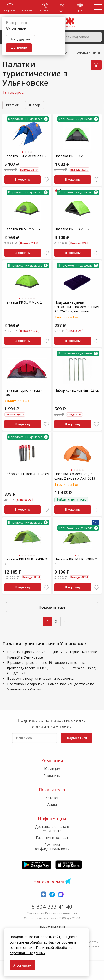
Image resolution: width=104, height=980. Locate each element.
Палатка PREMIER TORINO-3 (77, 561)
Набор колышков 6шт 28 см (77, 390)
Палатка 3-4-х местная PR (25, 156)
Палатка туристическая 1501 (23, 392)
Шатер (35, 105)
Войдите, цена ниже (71, 500)
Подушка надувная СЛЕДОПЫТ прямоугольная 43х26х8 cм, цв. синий (77, 307)
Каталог (52, 798)
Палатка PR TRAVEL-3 (72, 156)
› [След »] (65, 621)
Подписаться (76, 738)
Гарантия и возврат (52, 837)
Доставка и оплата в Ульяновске (52, 829)
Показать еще (52, 607)
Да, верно (19, 47)
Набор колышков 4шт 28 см (27, 474)
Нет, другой (20, 39)
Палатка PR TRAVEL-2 (72, 229)
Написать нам (49, 881)
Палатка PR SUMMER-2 (23, 302)
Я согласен (22, 965)
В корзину (23, 179)
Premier (12, 105)
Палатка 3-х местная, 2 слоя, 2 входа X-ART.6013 (75, 476)
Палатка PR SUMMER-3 (23, 229)
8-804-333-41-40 (52, 907)
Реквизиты (52, 775)
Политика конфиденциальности (52, 847)
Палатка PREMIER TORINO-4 (26, 561)
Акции (52, 804)
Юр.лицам (52, 769)
